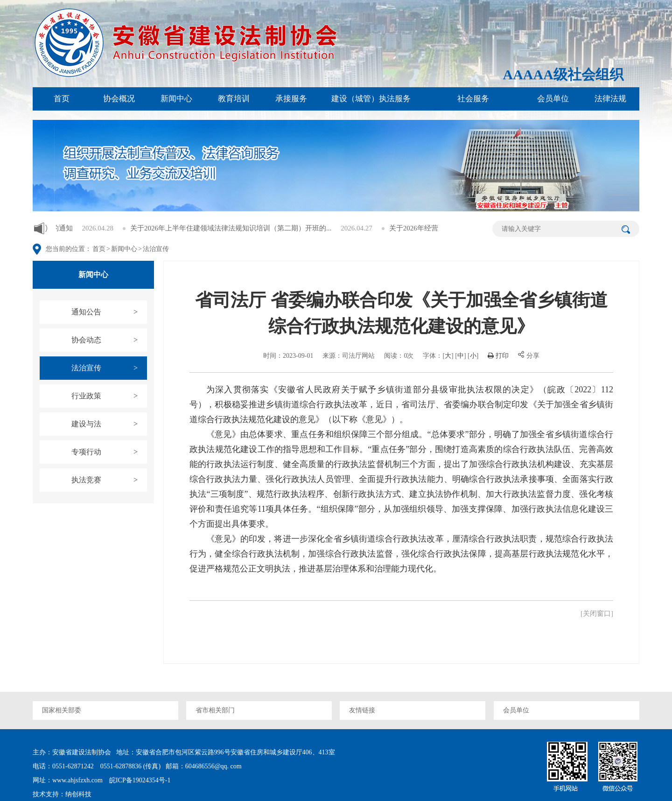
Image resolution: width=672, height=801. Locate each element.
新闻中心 (176, 99)
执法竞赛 (109, 480)
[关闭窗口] (597, 613)
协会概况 (119, 99)
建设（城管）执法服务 (371, 99)
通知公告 (109, 312)
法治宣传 (156, 249)
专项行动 (109, 452)
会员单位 (553, 99)
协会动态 (109, 340)
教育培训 (234, 99)
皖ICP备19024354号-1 (139, 780)
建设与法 (109, 424)
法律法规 (610, 99)
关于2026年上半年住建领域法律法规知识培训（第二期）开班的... (253, 228)
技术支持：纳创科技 (62, 794)
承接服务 (291, 99)
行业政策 (109, 396)
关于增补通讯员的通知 (60, 228)
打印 (498, 356)
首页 (62, 99)
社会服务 (473, 99)
